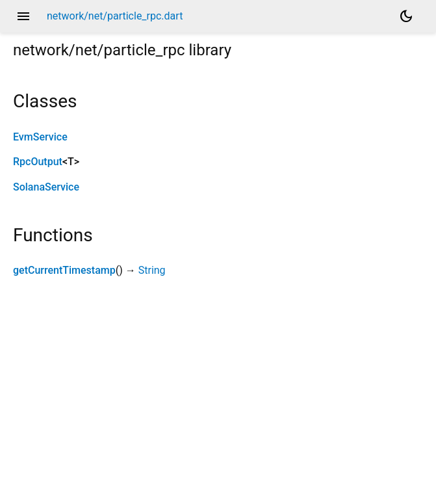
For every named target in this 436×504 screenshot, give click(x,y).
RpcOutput (38, 162)
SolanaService (46, 187)
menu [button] (23, 16)
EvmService (40, 137)
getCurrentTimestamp (64, 270)
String (152, 270)
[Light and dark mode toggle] (406, 16)
